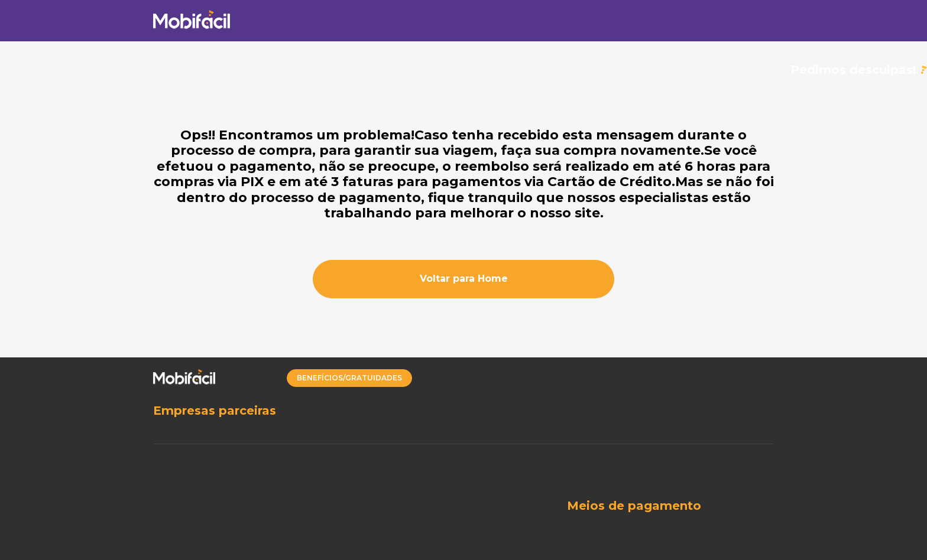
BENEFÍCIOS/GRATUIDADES (349, 378)
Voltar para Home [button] (464, 279)
